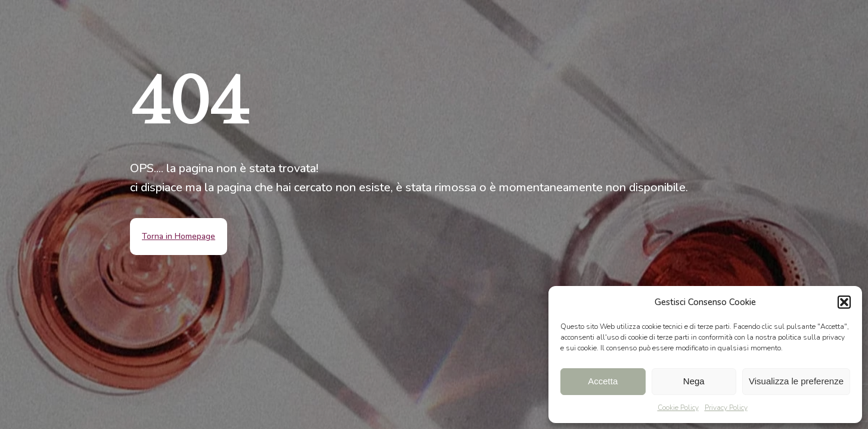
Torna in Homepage (179, 236)
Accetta (603, 381)
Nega (694, 381)
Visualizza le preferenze (796, 381)
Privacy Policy (726, 408)
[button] (844, 302)
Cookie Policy (678, 408)
